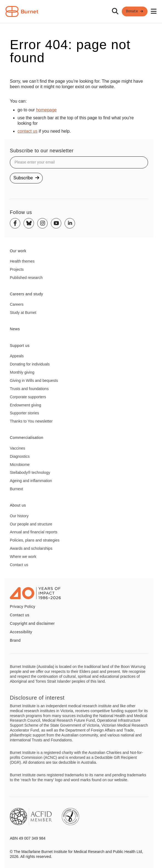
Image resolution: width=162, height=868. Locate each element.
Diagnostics (20, 456)
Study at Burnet (23, 313)
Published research (26, 278)
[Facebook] (15, 223)
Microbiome (20, 465)
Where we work (23, 557)
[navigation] (81, 12)
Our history (19, 516)
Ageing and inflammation (31, 481)
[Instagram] (42, 223)
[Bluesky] (29, 223)
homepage (47, 110)
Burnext (16, 489)
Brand (15, 640)
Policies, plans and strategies (35, 540)
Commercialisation (27, 438)
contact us (28, 131)
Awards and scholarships (31, 548)
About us (18, 505)
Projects (17, 269)
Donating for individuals (30, 364)
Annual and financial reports (34, 532)
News (15, 329)
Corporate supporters (28, 397)
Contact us (19, 565)
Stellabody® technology (30, 472)
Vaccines (18, 448)
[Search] (115, 11)
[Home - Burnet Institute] (22, 11)
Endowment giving (25, 405)
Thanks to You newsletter (31, 421)
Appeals (17, 356)
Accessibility (21, 632)
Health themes (22, 261)
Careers (17, 304)
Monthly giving (22, 372)
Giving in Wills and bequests (34, 381)
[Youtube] (56, 223)
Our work (18, 251)
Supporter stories (24, 413)
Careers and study (27, 294)
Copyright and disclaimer (32, 623)
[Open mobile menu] (154, 11)
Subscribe (26, 178)
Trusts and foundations (29, 389)
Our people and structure (31, 524)
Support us (20, 346)
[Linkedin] (70, 223)
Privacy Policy (23, 607)
